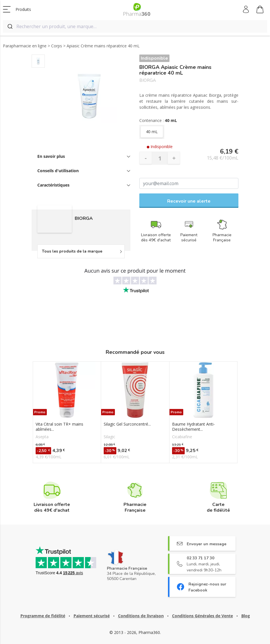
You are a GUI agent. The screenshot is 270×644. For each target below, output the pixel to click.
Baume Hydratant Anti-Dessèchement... (193, 427)
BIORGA (148, 80)
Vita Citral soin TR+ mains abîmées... (59, 427)
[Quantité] (160, 158)
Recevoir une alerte (189, 201)
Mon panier (260, 10)
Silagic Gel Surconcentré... (127, 424)
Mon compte (246, 9)
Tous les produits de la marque (72, 251)
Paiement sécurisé (92, 616)
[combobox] (135, 26)
